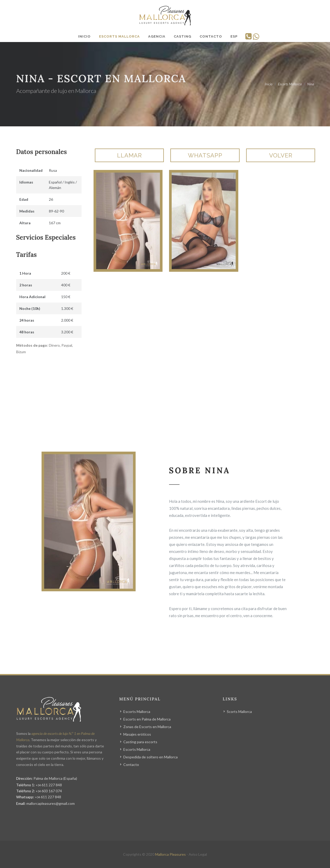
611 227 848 (49, 785)
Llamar (129, 155)
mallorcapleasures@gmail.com (51, 803)
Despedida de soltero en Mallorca (150, 757)
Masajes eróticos (137, 734)
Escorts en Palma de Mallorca (147, 719)
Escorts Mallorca (137, 711)
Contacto (131, 764)
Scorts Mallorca (239, 711)
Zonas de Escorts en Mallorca (147, 727)
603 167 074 (49, 791)
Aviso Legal (198, 854)
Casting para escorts (140, 742)
